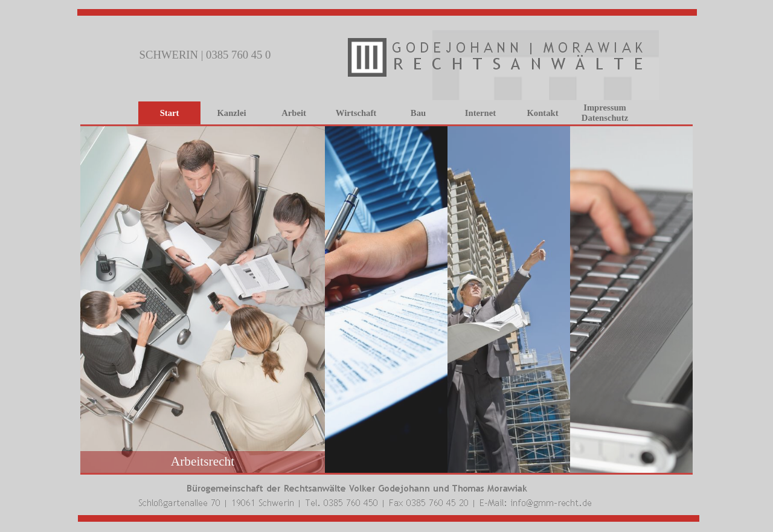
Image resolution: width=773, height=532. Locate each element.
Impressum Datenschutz (605, 113)
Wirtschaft (356, 113)
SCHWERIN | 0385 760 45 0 (205, 55)
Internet (480, 113)
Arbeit (294, 113)
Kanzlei (231, 113)
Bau (418, 113)
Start (170, 113)
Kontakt (542, 113)
